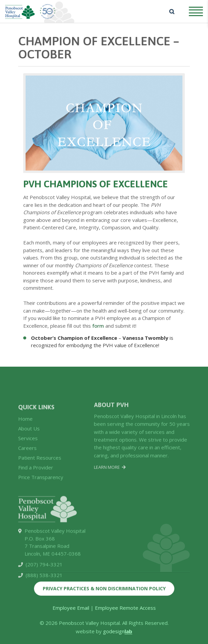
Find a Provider (36, 504)
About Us (29, 465)
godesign (118, 631)
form (98, 326)
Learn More (110, 500)
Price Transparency (41, 514)
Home (25, 455)
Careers (27, 485)
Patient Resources (40, 494)
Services (28, 475)
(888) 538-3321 (44, 614)
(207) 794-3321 (44, 603)
